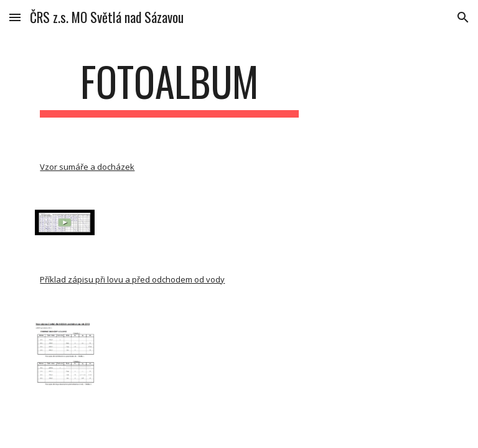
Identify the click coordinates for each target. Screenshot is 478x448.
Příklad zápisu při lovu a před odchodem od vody (132, 279)
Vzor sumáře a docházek (87, 167)
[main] (169, 87)
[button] (15, 17)
